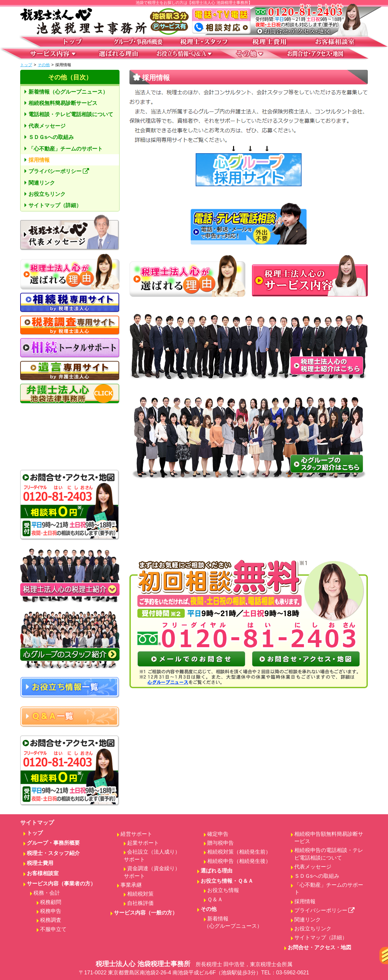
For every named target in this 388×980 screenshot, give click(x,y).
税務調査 (51, 920)
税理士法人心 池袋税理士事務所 (194, 968)
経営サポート (136, 834)
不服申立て (53, 929)
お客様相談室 (43, 873)
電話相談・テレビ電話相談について (71, 114)
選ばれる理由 (217, 871)
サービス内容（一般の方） (146, 913)
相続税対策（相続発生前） (239, 852)
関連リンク (42, 183)
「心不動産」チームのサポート (66, 149)
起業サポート (143, 843)
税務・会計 (47, 893)
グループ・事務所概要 (53, 843)
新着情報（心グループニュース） (68, 92)
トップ (26, 65)
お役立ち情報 (223, 890)
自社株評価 (140, 903)
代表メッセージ (47, 126)
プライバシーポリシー (59, 172)
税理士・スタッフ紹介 (53, 853)
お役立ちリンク (47, 194)
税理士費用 (40, 863)
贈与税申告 (220, 843)
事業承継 (131, 885)
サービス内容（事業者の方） (61, 884)
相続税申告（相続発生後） (239, 861)
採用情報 (39, 160)
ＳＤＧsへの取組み (51, 137)
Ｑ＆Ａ (215, 899)
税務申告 (51, 911)
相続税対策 (140, 894)
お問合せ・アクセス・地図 (319, 947)
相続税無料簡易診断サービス (63, 103)
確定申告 (218, 834)
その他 (44, 65)
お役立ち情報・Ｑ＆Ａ (227, 881)
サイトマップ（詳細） (55, 205)
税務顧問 (51, 902)
